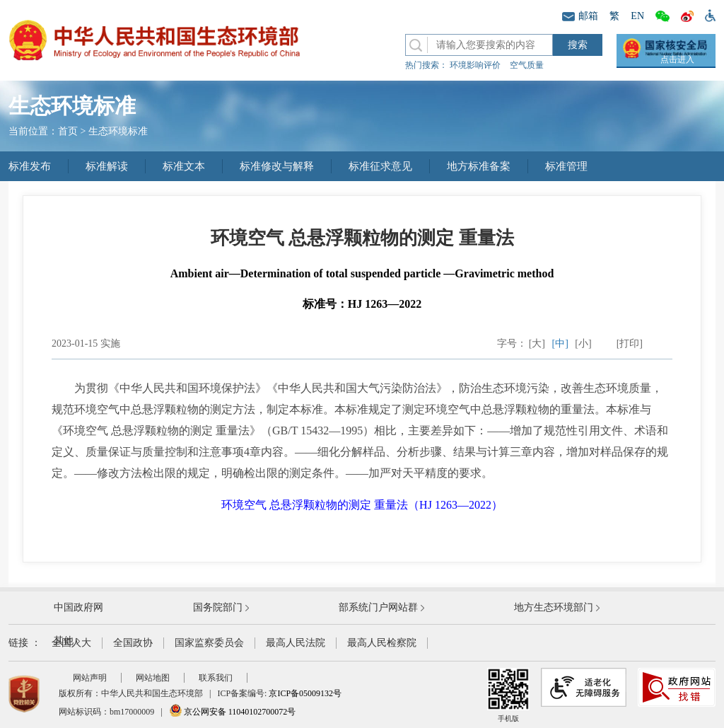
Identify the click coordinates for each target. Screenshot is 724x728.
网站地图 (153, 678)
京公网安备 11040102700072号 (233, 712)
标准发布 (30, 166)
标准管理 (566, 166)
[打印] (630, 343)
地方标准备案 (479, 166)
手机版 (508, 695)
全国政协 (133, 643)
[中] (560, 343)
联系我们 (216, 678)
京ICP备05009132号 (305, 693)
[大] (537, 343)
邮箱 (580, 16)
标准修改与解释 (277, 166)
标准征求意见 (380, 166)
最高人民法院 (296, 643)
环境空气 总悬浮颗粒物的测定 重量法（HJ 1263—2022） (362, 505)
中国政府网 (78, 607)
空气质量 (527, 65)
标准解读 (107, 166)
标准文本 (184, 166)
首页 (68, 131)
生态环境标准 (118, 131)
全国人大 (71, 643)
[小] (583, 343)
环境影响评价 (475, 65)
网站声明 (90, 678)
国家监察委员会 (209, 643)
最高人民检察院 (382, 643)
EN (637, 16)
